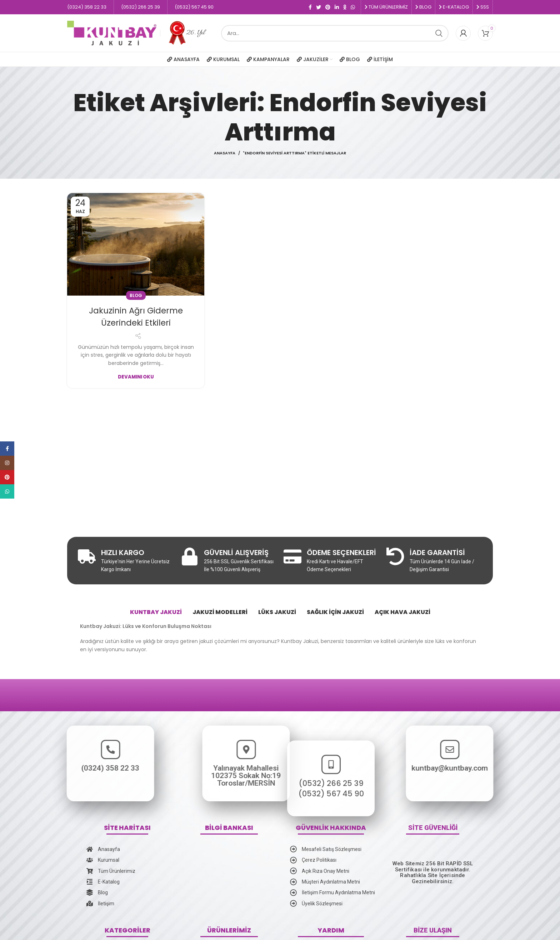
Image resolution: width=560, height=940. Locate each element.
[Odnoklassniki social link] (345, 7)
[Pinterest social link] (328, 7)
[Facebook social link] (310, 7)
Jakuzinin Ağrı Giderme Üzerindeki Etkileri (136, 316)
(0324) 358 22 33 (56, 768)
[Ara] (335, 33)
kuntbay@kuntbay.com (504, 768)
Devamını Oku (136, 377)
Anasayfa (225, 153)
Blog (136, 295)
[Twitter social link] (319, 7)
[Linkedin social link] (337, 7)
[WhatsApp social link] (353, 7)
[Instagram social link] (7, 463)
